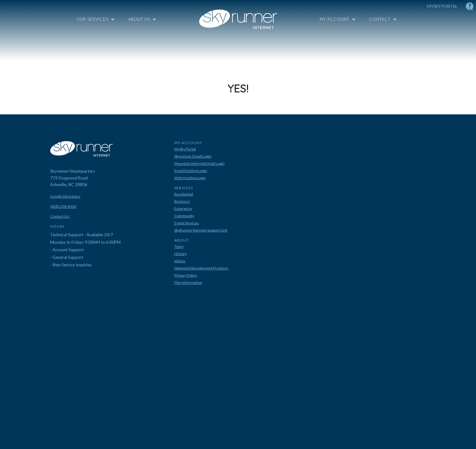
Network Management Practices (201, 268)
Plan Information (188, 283)
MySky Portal (185, 149)
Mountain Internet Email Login (199, 164)
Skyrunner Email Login (193, 156)
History (180, 254)
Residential (184, 194)
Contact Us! (60, 217)
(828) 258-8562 (63, 206)
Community (184, 216)
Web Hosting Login (190, 178)
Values (180, 261)
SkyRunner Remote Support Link (201, 230)
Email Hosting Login (191, 171)
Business (182, 201)
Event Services (187, 223)
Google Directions (65, 196)
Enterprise (183, 209)
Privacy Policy (186, 275)
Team (179, 247)
